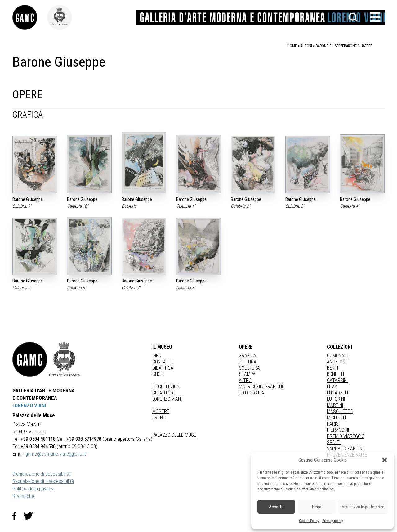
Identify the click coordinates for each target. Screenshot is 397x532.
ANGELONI (337, 362)
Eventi (159, 418)
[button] (385, 460)
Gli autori (163, 393)
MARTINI (335, 405)
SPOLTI (334, 442)
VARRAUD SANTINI (345, 449)
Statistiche (23, 496)
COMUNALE (338, 356)
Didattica (163, 368)
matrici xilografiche (262, 387)
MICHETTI (336, 418)
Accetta (276, 507)
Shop (158, 374)
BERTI (332, 368)
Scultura (249, 368)
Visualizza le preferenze (363, 507)
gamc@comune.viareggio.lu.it (56, 454)
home (292, 46)
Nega (317, 507)
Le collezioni (166, 387)
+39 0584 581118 (38, 439)
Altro (245, 380)
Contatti (162, 362)
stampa (247, 374)
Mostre (161, 411)
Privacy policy (333, 521)
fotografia (252, 393)
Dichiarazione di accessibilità (41, 474)
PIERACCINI (338, 430)
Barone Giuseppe (358, 46)
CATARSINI (337, 380)
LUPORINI (336, 399)
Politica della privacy (33, 489)
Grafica (248, 356)
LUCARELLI (337, 393)
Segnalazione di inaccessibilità (43, 481)
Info (157, 356)
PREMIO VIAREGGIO (346, 436)
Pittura (248, 362)
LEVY (332, 387)
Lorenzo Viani (167, 399)
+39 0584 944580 (38, 446)
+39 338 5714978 (84, 439)
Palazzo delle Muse (174, 435)
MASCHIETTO (340, 411)
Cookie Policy (309, 521)
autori (306, 46)
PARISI (333, 424)
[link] (30, 17)
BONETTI (335, 374)
